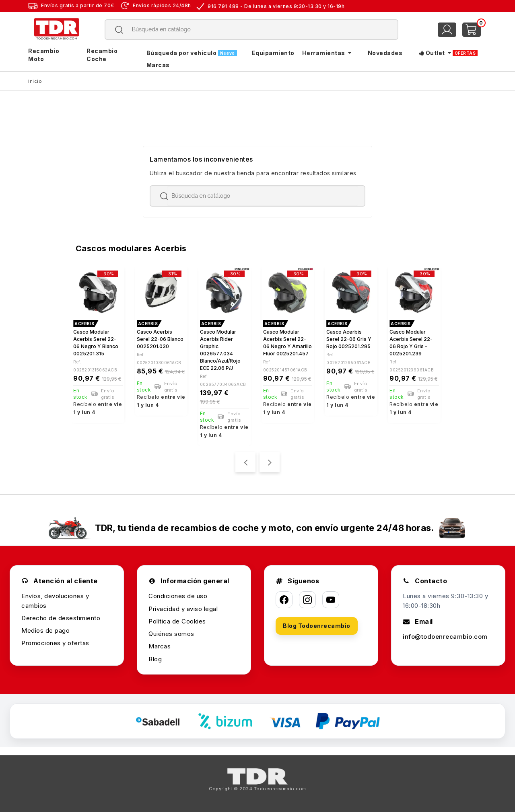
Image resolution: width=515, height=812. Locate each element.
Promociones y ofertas (55, 643)
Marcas (160, 646)
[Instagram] (307, 600)
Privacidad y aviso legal (183, 609)
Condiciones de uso (178, 596)
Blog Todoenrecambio (317, 626)
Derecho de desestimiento (61, 618)
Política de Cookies (177, 621)
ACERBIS (84, 324)
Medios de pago (45, 631)
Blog (155, 659)
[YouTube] (331, 600)
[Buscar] (252, 30)
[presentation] (245, 462)
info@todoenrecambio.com (445, 637)
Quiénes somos (171, 634)
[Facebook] (284, 600)
